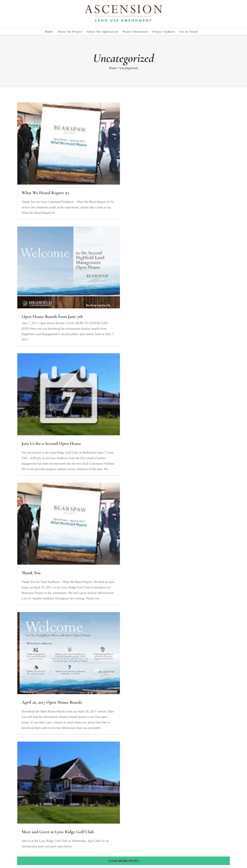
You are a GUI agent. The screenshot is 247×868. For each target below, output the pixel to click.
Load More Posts (123, 861)
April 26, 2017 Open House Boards (52, 702)
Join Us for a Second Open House (51, 443)
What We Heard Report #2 (45, 193)
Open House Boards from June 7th (52, 317)
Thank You (31, 573)
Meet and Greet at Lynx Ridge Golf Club (58, 832)
